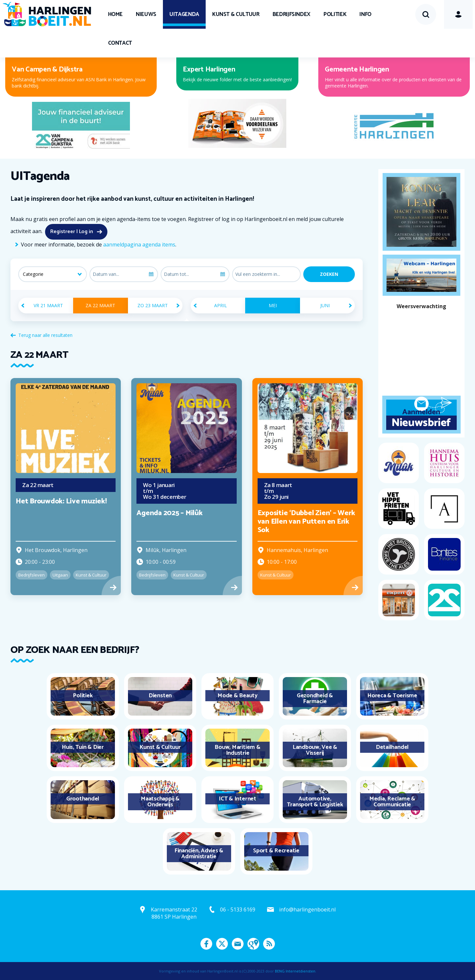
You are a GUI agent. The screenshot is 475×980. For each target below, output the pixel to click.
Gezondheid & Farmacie (315, 699)
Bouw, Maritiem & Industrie (237, 750)
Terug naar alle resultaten (45, 335)
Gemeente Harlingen (357, 70)
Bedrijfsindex (292, 14)
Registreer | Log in (72, 232)
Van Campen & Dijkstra (47, 70)
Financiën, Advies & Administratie (199, 854)
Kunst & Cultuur (236, 14)
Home (116, 14)
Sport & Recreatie (276, 851)
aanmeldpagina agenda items (139, 245)
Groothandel (83, 799)
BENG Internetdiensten (295, 971)
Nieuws (146, 14)
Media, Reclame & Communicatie (392, 802)
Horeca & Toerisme (392, 696)
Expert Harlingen (209, 70)
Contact (120, 43)
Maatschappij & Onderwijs (160, 802)
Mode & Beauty (237, 696)
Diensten (160, 696)
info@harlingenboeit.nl (307, 909)
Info (365, 14)
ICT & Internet (237, 799)
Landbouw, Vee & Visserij (315, 750)
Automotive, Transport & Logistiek (315, 802)
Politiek (335, 14)
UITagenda (184, 14)
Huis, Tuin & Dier (83, 747)
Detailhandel (392, 747)
